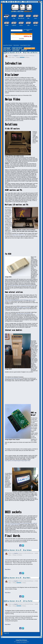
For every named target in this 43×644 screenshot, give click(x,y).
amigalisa (16, 56)
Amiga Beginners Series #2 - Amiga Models (18, 578)
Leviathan (21, 39)
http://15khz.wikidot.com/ (19, 235)
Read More (8, 569)
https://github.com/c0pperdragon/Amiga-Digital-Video (18, 461)
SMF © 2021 (21, 642)
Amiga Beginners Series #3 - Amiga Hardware (19, 550)
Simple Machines (26, 642)
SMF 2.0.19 (16, 642)
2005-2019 (25, 643)
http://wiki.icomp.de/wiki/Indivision (13, 378)
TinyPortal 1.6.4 (19, 643)
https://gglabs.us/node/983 (23, 308)
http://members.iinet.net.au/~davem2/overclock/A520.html (21, 285)
